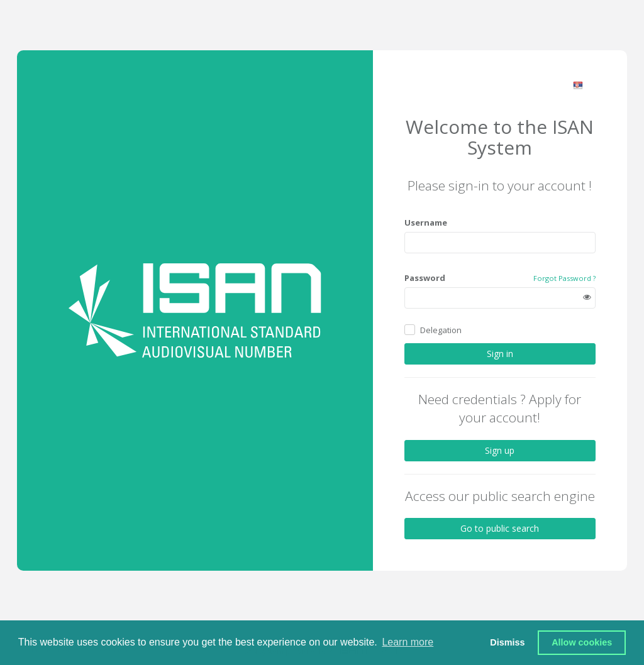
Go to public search (500, 528)
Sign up (500, 450)
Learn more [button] (408, 642)
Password (425, 278)
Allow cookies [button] (582, 642)
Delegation (441, 330)
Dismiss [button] (507, 642)
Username (426, 223)
